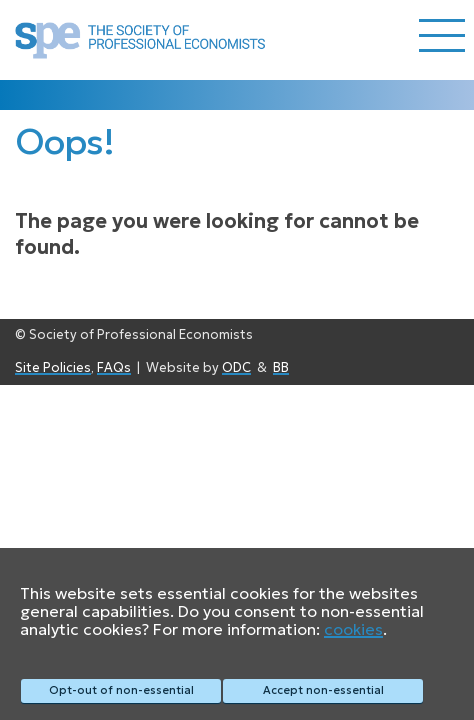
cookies (353, 629)
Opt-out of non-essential (121, 690)
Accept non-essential (323, 690)
